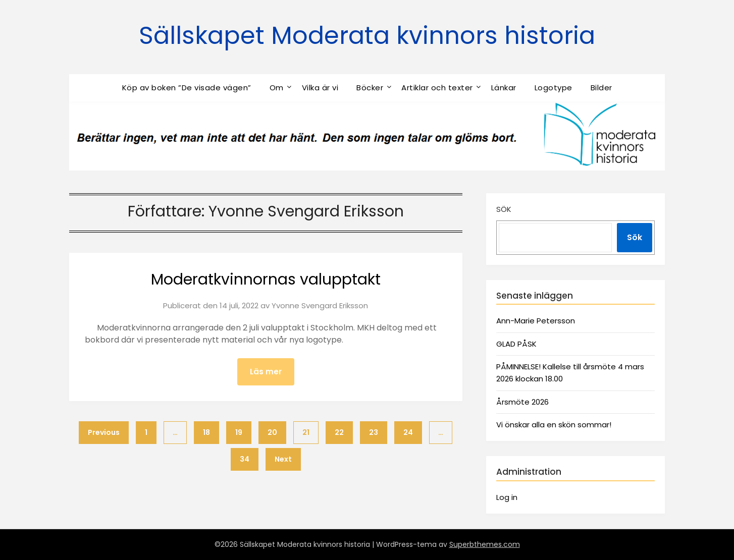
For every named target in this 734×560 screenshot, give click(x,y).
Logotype (554, 88)
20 (272, 432)
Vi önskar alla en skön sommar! (554, 425)
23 (374, 432)
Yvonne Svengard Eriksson (320, 305)
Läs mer (266, 372)
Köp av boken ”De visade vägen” (187, 88)
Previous (104, 432)
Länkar (504, 88)
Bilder (601, 88)
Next (283, 459)
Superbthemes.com (485, 544)
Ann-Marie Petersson (536, 321)
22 (339, 432)
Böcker (370, 88)
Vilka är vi (320, 88)
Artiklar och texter (437, 88)
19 (239, 432)
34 (245, 459)
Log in (507, 497)
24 (408, 432)
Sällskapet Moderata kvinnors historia (367, 36)
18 (206, 432)
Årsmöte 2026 (522, 402)
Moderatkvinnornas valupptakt (266, 279)
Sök (504, 209)
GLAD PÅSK (516, 344)
